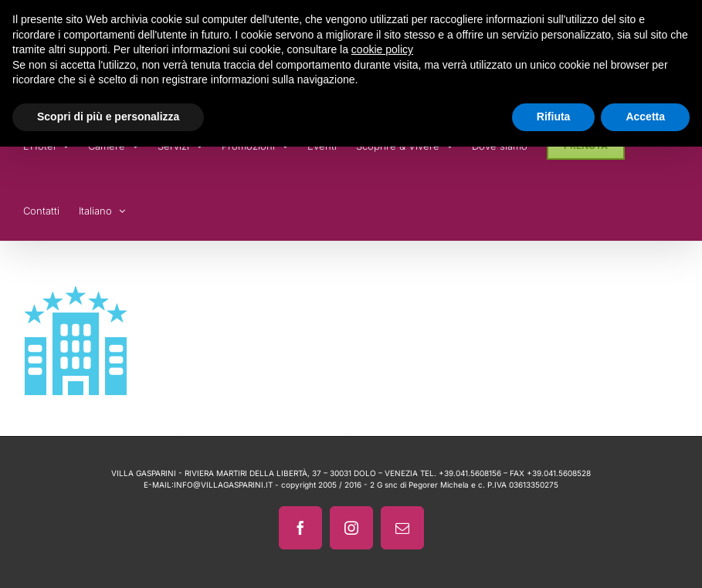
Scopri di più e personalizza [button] (108, 117)
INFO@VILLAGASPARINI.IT (223, 485)
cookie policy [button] (382, 49)
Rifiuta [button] (554, 117)
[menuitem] (102, 208)
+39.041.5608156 (470, 473)
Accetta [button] (645, 117)
